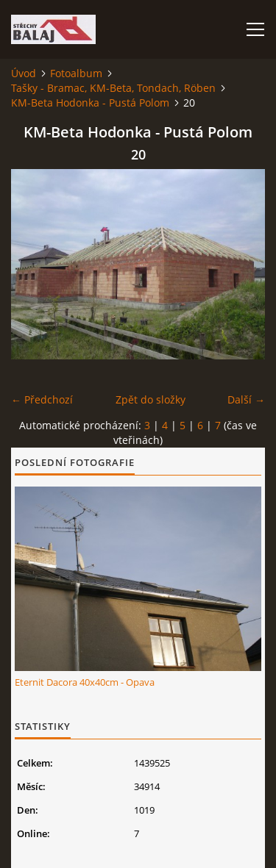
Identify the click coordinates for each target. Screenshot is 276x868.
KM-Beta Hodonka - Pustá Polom (90, 103)
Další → (246, 399)
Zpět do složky (151, 399)
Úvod (24, 73)
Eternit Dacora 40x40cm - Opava (85, 682)
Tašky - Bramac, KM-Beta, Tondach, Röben (113, 88)
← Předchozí (42, 399)
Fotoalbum (76, 73)
